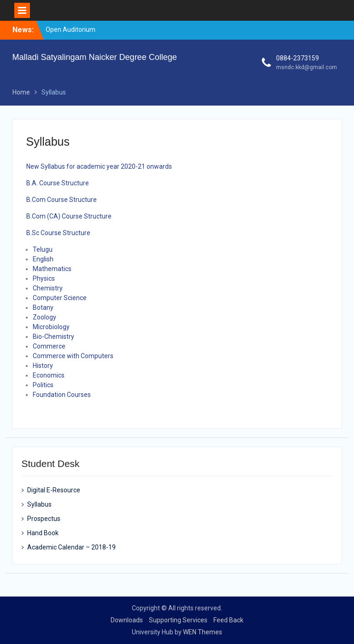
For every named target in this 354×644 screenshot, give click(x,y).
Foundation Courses (62, 395)
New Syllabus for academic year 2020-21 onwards (99, 166)
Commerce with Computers (73, 356)
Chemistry (48, 288)
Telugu (43, 249)
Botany (43, 307)
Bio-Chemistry (53, 337)
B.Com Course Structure (62, 200)
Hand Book (43, 533)
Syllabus (39, 504)
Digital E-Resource (54, 490)
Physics (44, 278)
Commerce (49, 346)
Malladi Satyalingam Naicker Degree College (95, 57)
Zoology (44, 317)
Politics (43, 385)
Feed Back (228, 620)
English (43, 259)
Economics (49, 375)
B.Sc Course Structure (58, 233)
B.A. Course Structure (58, 183)
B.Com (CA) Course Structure (69, 216)
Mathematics (52, 269)
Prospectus (44, 519)
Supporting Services (178, 620)
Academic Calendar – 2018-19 (71, 547)
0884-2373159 (298, 58)
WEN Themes (203, 632)
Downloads (127, 620)
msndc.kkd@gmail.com (307, 67)
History (43, 366)
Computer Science (60, 298)
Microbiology (51, 327)
